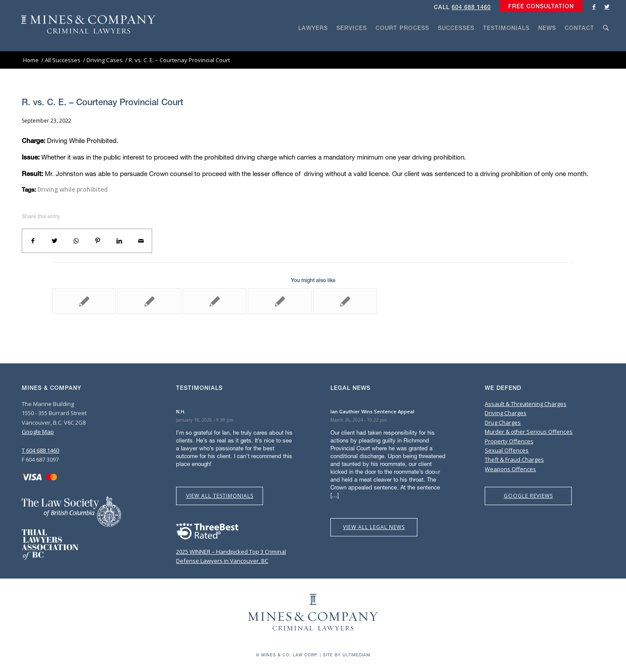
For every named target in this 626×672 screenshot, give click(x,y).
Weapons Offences (510, 469)
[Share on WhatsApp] (76, 241)
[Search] (606, 44)
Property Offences (509, 441)
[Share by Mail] (141, 241)
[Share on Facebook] (33, 241)
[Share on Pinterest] (98, 241)
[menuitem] (539, 7)
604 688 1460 (471, 7)
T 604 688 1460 (40, 450)
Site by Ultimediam (347, 655)
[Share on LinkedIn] (120, 241)
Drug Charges (503, 422)
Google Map (38, 432)
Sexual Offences (507, 450)
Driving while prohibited (73, 190)
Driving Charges (506, 413)
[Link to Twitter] (607, 7)
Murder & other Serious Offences (529, 432)
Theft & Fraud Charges (514, 459)
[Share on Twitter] (55, 241)
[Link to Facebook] (594, 7)
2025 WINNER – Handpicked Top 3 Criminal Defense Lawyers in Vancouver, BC (231, 551)
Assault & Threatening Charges (526, 404)
